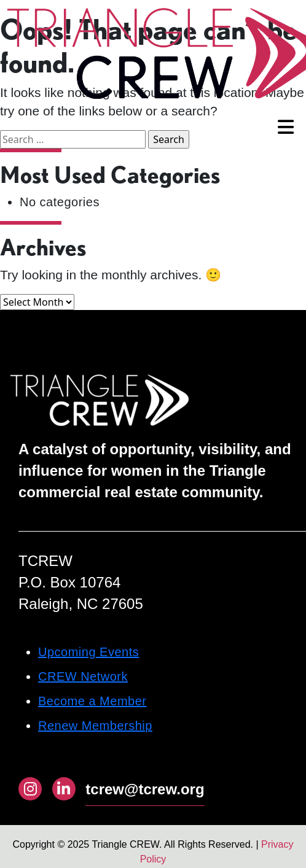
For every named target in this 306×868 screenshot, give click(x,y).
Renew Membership (95, 726)
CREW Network (83, 676)
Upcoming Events (88, 652)
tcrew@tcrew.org (145, 789)
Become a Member (92, 701)
